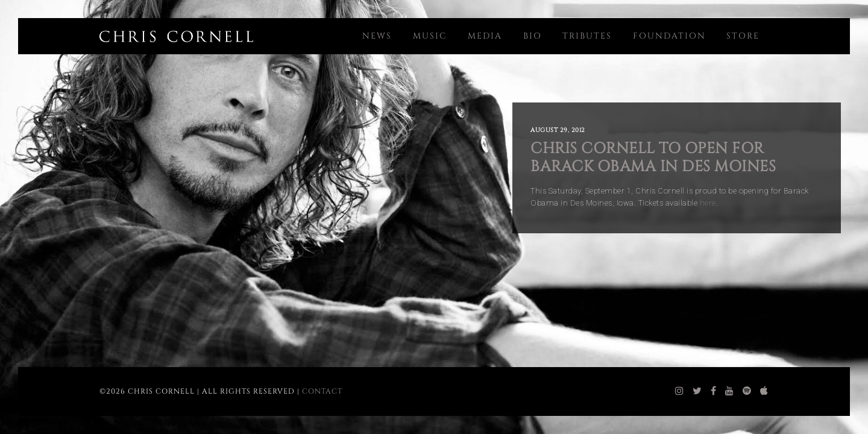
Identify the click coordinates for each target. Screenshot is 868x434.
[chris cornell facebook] (714, 391)
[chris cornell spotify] (747, 391)
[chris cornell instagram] (680, 391)
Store (743, 36)
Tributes (587, 36)
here (708, 203)
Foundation (669, 36)
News (377, 36)
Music (430, 36)
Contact (322, 391)
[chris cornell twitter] (697, 391)
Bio (533, 36)
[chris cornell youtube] (730, 391)
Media (485, 36)
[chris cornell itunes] (764, 391)
